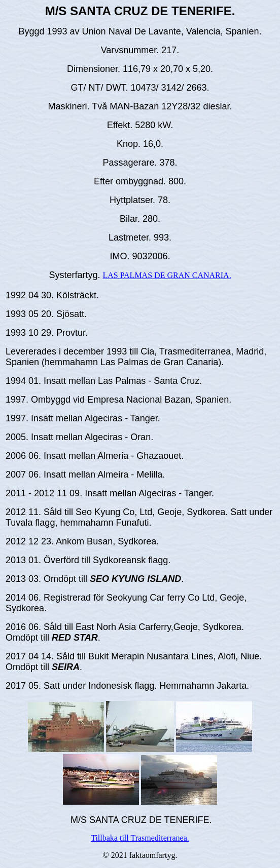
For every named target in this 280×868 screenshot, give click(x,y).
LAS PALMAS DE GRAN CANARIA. (167, 275)
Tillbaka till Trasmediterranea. (140, 838)
